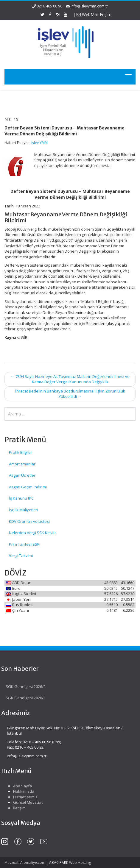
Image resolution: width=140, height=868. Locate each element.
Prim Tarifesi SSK (24, 544)
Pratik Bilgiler (21, 452)
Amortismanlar (22, 464)
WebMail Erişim (94, 14)
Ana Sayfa (20, 786)
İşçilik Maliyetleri (24, 510)
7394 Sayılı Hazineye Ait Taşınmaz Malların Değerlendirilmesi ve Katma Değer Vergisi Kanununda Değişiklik (70, 379)
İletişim (17, 808)
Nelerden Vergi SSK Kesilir (32, 533)
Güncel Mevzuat (26, 802)
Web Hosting (80, 862)
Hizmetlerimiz (23, 797)
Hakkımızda (22, 791)
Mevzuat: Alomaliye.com (25, 862)
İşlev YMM (39, 143)
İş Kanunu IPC (21, 498)
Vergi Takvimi (21, 556)
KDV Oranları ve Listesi (29, 521)
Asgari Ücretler (22, 475)
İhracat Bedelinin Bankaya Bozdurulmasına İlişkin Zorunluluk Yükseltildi (70, 394)
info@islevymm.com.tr (89, 6)
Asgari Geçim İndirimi (28, 487)
